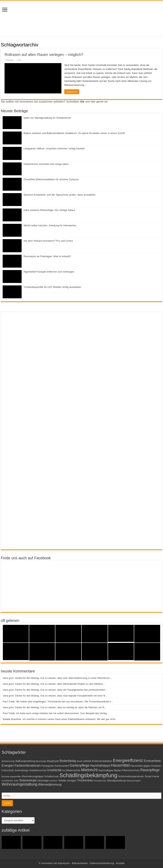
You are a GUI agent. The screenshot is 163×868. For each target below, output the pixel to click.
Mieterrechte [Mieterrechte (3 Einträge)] (73, 770)
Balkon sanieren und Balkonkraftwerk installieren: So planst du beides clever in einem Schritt (74, 133)
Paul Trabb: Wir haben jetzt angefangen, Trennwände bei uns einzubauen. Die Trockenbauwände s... (58, 702)
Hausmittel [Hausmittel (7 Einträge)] (120, 765)
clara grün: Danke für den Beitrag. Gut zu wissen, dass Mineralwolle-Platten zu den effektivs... (54, 684)
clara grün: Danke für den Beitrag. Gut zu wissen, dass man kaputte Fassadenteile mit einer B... (55, 696)
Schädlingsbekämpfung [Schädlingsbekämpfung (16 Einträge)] (88, 775)
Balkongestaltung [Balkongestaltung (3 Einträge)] (25, 761)
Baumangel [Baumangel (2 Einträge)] (41, 761)
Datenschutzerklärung (102, 863)
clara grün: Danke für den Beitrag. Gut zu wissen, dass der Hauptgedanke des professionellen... (55, 690)
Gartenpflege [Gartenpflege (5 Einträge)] (80, 765)
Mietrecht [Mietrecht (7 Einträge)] (89, 770)
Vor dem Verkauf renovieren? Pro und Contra (48, 241)
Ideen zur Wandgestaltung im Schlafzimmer (47, 118)
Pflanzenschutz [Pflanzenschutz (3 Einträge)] (131, 770)
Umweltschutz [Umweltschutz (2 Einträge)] (100, 781)
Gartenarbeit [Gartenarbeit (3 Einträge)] (62, 766)
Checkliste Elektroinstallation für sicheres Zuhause (51, 179)
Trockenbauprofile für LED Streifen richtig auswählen (52, 287)
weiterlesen (72, 92)
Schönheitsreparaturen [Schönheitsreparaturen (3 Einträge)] (131, 776)
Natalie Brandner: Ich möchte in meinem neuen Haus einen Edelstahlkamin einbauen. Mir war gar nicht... (60, 719)
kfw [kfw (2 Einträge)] (64, 770)
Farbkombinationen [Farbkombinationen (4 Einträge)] (28, 765)
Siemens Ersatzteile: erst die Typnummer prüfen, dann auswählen (59, 195)
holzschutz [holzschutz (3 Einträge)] (8, 770)
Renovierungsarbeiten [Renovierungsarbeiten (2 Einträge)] (12, 776)
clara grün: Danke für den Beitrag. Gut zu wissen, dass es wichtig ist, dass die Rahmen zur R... (54, 707)
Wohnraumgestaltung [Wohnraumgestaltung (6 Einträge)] (20, 784)
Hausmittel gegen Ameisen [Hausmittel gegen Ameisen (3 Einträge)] (146, 766)
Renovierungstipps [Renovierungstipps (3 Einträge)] (33, 776)
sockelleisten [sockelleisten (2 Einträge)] (7, 781)
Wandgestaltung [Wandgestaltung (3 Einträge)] (116, 781)
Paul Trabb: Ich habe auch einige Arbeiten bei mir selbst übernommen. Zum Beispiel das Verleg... (56, 713)
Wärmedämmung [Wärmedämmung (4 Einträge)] (50, 784)
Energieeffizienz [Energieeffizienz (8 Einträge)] (128, 760)
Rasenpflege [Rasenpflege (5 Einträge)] (150, 770)
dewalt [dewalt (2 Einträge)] (80, 761)
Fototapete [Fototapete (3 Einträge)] (47, 766)
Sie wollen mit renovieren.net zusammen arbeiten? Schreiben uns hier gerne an (54, 101)
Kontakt (120, 863)
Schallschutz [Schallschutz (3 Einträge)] (51, 776)
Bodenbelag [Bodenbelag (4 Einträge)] (68, 761)
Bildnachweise (80, 863)
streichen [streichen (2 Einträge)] (53, 781)
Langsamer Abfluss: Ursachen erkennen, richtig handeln (54, 148)
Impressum (64, 863)
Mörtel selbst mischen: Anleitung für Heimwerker (50, 225)
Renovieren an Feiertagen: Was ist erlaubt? (47, 256)
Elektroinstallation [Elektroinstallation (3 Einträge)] (102, 761)
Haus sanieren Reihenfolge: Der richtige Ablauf (49, 210)
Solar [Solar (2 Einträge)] (16, 781)
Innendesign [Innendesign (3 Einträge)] (22, 770)
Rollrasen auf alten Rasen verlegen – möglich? (44, 55)
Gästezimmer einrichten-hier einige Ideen (46, 164)
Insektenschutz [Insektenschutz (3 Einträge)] (38, 770)
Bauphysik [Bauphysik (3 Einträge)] (53, 761)
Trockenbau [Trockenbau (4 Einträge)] (85, 780)
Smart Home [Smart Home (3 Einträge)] (152, 776)
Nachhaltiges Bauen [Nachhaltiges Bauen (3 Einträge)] (110, 770)
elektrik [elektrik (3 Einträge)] (87, 761)
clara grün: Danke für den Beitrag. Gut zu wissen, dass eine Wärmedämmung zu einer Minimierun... (57, 678)
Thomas (10, 60)
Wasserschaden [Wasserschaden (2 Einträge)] (133, 781)
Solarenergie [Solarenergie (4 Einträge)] (28, 780)
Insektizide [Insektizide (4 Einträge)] (54, 770)
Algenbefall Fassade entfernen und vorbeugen (49, 272)
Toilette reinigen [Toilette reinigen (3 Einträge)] (67, 781)
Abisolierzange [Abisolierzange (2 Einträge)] (8, 761)
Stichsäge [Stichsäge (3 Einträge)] (43, 781)
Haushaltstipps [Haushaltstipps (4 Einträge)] (100, 765)
